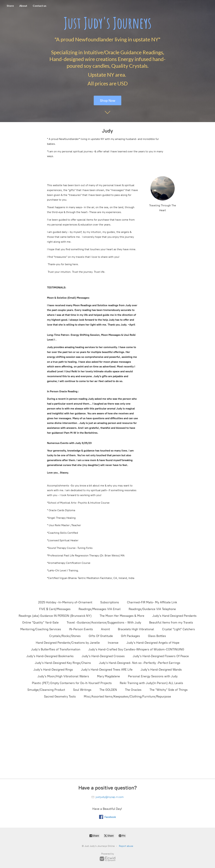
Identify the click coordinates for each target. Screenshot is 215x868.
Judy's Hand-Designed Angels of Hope (153, 643)
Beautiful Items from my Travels (171, 622)
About (23, 6)
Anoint (105, 629)
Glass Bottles (157, 636)
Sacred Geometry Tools (60, 696)
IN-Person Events (81, 629)
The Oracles (133, 690)
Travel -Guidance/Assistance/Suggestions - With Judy (104, 622)
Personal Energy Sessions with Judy (153, 676)
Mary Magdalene (109, 676)
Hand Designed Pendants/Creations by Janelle (68, 643)
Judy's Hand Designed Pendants (174, 616)
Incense (113, 643)
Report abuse (126, 846)
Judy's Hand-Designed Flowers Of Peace (161, 656)
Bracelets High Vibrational (136, 629)
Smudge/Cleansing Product (46, 690)
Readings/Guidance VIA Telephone (152, 609)
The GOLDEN (108, 690)
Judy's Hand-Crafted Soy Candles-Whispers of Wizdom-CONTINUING (136, 649)
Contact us (40, 6)
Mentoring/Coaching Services (41, 629)
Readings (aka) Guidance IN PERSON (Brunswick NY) (55, 616)
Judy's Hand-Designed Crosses (103, 656)
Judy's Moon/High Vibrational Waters (63, 676)
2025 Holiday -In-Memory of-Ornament (65, 602)
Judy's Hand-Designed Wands (161, 670)
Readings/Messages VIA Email (100, 609)
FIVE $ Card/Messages (55, 609)
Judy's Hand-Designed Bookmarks (50, 656)
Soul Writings (82, 690)
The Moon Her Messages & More (122, 616)
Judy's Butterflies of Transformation (56, 649)
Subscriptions (110, 602)
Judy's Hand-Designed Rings (53, 670)
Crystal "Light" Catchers (178, 629)
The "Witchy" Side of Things (169, 690)
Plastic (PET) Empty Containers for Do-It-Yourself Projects (72, 683)
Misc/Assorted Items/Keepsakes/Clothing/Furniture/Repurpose (127, 696)
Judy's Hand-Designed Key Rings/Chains (63, 663)
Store (10, 6)
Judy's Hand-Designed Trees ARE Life (107, 670)
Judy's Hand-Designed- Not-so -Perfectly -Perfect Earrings (140, 663)
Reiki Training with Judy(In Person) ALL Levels (151, 683)
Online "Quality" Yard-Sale (40, 622)
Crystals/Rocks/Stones (65, 636)
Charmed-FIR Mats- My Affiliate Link (152, 602)
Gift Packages (130, 636)
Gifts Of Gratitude (101, 636)
